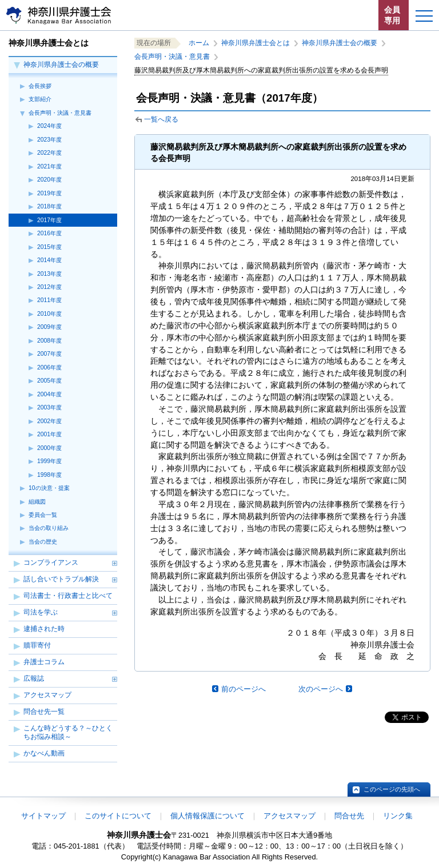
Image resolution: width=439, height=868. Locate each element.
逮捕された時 (44, 629)
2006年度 (49, 367)
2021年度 (49, 166)
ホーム (199, 43)
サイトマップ (43, 816)
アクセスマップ (47, 695)
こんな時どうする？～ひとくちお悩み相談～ (68, 732)
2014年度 (49, 260)
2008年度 (49, 341)
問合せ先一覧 (44, 712)
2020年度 (49, 180)
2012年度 (49, 287)
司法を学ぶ (41, 612)
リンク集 (398, 816)
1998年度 (49, 475)
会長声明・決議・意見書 (60, 113)
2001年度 (49, 434)
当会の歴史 (43, 542)
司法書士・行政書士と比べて (68, 596)
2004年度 (49, 394)
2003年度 (49, 407)
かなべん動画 (44, 753)
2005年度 (49, 381)
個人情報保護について (207, 816)
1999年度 (49, 461)
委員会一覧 (43, 515)
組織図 (37, 502)
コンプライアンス (51, 562)
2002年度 (49, 421)
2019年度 (49, 193)
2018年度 (49, 206)
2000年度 (49, 448)
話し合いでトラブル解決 (61, 579)
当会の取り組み (49, 528)
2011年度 (49, 300)
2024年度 (49, 126)
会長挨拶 (40, 86)
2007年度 (49, 354)
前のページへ (244, 689)
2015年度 (49, 247)
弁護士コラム (44, 662)
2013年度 (49, 274)
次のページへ (321, 689)
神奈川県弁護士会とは (256, 43)
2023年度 (49, 140)
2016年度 (49, 233)
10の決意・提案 (49, 488)
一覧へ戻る (161, 119)
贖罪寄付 (37, 645)
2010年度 (49, 314)
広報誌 (34, 678)
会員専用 (392, 15)
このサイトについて (118, 816)
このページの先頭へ (392, 789)
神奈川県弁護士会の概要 (61, 65)
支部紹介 (40, 99)
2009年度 (49, 327)
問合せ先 (349, 816)
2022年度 (49, 153)
